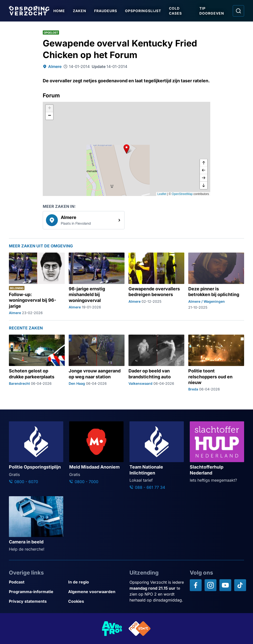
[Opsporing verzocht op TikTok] (240, 585)
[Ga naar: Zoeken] (238, 11)
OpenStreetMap (182, 194)
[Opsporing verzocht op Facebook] (196, 585)
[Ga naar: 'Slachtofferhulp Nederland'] (217, 452)
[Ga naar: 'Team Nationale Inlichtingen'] (157, 456)
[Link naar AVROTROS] (112, 629)
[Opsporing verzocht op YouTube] (225, 585)
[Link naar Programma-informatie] (37, 592)
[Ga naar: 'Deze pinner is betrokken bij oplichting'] (216, 284)
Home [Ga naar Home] (59, 11)
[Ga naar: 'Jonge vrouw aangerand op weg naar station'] (97, 363)
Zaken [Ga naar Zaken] (80, 11)
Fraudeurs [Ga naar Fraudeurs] (106, 11)
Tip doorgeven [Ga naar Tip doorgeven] (212, 11)
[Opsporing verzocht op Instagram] (211, 585)
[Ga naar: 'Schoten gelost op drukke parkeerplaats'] (37, 363)
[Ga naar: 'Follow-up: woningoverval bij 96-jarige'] (37, 284)
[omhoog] (204, 163)
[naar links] (204, 171)
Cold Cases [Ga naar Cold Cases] (175, 11)
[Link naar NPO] (140, 629)
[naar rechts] (204, 178)
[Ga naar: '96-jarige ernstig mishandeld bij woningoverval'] (97, 284)
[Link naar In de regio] (96, 582)
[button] (126, 149)
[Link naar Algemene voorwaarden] (96, 592)
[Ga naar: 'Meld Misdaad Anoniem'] (96, 453)
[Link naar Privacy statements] (37, 601)
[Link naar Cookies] (96, 601)
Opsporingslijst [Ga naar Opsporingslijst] (143, 11)
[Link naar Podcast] (37, 582)
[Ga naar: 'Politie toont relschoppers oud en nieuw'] (216, 363)
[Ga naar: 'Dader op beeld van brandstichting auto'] (156, 363)
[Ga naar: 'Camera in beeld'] (36, 524)
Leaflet (162, 194)
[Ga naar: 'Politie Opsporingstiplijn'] (36, 453)
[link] (84, 220)
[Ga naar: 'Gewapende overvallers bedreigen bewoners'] (156, 284)
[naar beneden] (204, 185)
